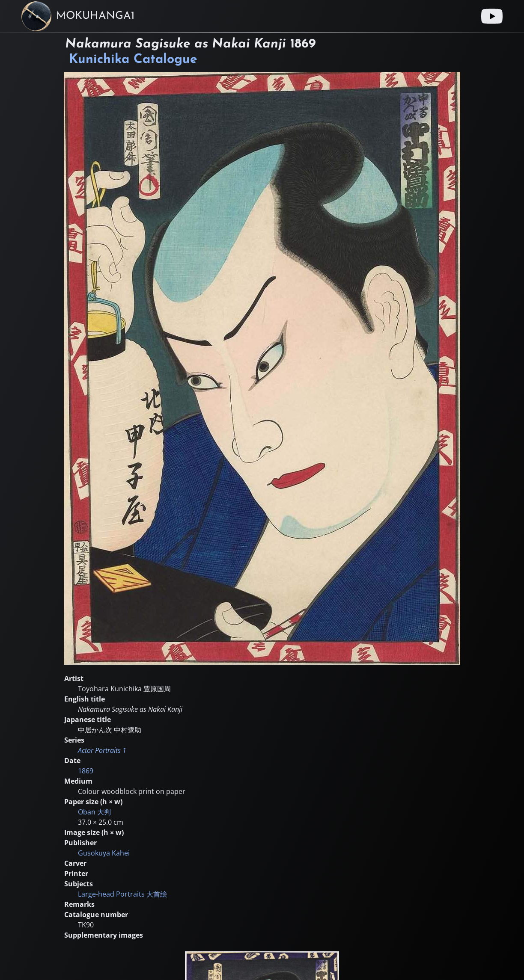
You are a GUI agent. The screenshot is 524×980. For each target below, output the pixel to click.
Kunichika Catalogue (133, 60)
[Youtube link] (492, 16)
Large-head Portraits (122, 894)
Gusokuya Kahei (104, 853)
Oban (94, 812)
